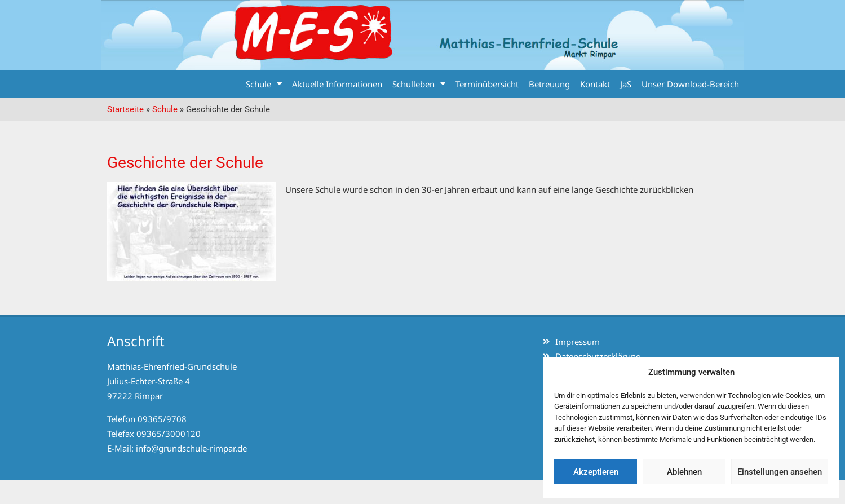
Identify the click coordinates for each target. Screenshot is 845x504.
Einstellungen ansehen (780, 472)
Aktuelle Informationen (337, 84)
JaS (626, 84)
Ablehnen (684, 472)
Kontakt (595, 84)
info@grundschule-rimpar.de (191, 448)
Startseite (125, 109)
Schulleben (419, 84)
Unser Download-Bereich (690, 84)
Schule (264, 84)
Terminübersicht (487, 84)
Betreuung (549, 84)
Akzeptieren (596, 472)
